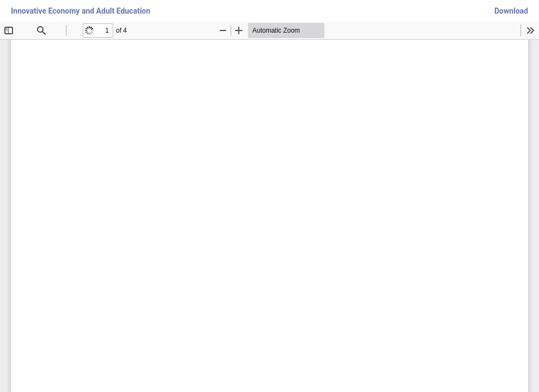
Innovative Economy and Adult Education (81, 11)
